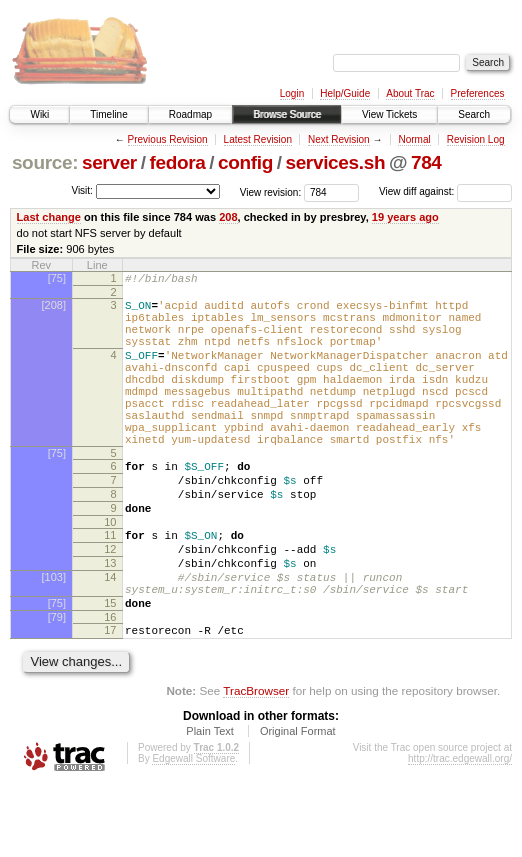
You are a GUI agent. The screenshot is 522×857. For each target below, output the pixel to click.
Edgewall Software (193, 830)
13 (110, 620)
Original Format (298, 803)
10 (110, 573)
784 (426, 162)
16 (110, 686)
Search (474, 114)
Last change (49, 217)
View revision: (271, 191)
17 (110, 699)
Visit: (82, 190)
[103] (54, 637)
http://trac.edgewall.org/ (460, 830)
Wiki (39, 114)
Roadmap (190, 114)
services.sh (335, 162)
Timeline (108, 114)
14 (110, 637)
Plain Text (210, 803)
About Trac (410, 93)
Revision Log (476, 139)
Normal (414, 139)
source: (45, 162)
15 (110, 669)
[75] (57, 278)
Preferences (478, 93)
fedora (177, 162)
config (245, 162)
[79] (57, 686)
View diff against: (445, 191)
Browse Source (287, 114)
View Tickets (389, 114)
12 (110, 603)
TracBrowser (256, 762)
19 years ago (405, 217)
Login (292, 93)
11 (110, 586)
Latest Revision (258, 139)
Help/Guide (345, 93)
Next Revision (339, 139)
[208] (54, 308)
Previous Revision (168, 139)
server (109, 162)
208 (228, 217)
